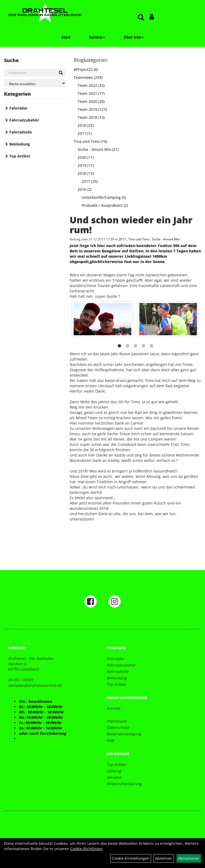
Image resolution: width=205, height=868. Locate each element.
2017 (123, 239)
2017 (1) (85, 133)
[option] (135, 319)
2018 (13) (86, 173)
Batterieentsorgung (124, 734)
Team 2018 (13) (91, 117)
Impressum (117, 721)
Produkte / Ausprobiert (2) (105, 205)
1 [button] (119, 346)
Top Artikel (20, 156)
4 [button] (143, 346)
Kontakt (113, 708)
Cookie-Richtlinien (86, 849)
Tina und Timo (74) (90, 141)
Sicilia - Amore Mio (166, 239)
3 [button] (135, 346)
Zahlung (114, 771)
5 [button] (151, 346)
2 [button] (127, 346)
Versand (114, 777)
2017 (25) (90, 181)
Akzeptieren (189, 858)
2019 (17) (86, 165)
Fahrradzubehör (24, 120)
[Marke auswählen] (35, 83)
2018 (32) (86, 125)
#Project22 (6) (86, 69)
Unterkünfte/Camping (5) (104, 197)
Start (66, 37)
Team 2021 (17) (91, 93)
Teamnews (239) (88, 77)
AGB (110, 740)
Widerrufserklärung (124, 784)
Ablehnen (164, 858)
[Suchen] (61, 73)
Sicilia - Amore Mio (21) (98, 149)
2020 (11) (86, 157)
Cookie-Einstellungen (131, 858)
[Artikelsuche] (141, 18)
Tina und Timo (139, 239)
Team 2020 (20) (91, 101)
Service (97, 37)
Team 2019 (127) (92, 109)
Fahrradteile (21, 132)
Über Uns (134, 37)
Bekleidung (20, 144)
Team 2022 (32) (91, 85)
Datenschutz (118, 727)
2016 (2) (85, 189)
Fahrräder (18, 108)
